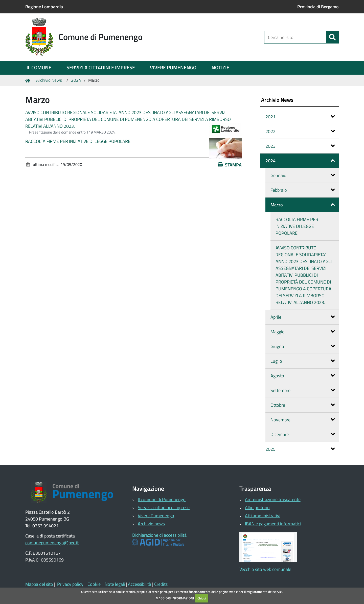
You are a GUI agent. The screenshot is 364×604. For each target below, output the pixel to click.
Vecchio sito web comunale (265, 569)
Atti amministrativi (263, 516)
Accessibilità (140, 584)
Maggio (303, 332)
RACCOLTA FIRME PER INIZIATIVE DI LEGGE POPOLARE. (78, 141)
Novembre (303, 420)
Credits (161, 584)
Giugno (303, 346)
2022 (300, 131)
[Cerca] (332, 37)
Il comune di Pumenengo (162, 499)
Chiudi (202, 598)
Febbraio (303, 190)
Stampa (230, 165)
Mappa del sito (39, 584)
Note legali (115, 584)
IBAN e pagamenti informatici (273, 524)
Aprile (303, 317)
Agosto (303, 376)
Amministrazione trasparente (273, 499)
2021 (300, 117)
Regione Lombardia (44, 7)
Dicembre (303, 434)
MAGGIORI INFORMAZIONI (175, 598)
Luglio (303, 361)
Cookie (94, 584)
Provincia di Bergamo (318, 7)
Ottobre (303, 405)
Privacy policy (70, 584)
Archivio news (151, 524)
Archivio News (49, 80)
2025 (300, 449)
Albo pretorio (257, 508)
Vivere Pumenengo (156, 516)
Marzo (303, 205)
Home (29, 80)
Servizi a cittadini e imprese (164, 508)
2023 (300, 146)
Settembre (303, 390)
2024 (76, 80)
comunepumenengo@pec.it (52, 543)
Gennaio (303, 175)
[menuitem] (39, 68)
